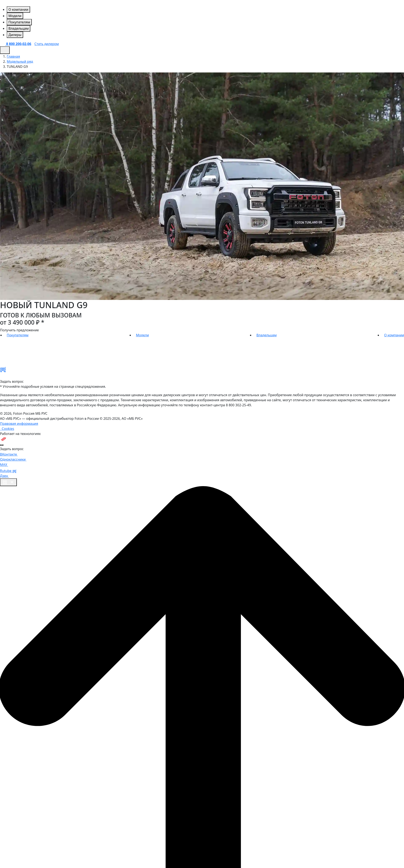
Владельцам (266, 335)
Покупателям (18, 335)
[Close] (2, 445)
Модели (142, 335)
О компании (394, 335)
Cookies (7, 429)
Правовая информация (19, 424)
